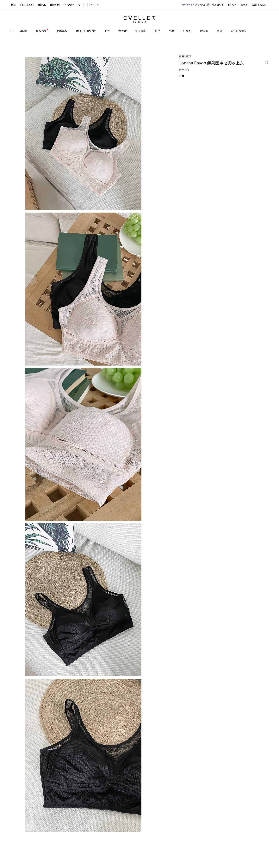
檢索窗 (69, 5)
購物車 (42, 5)
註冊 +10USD (27, 5)
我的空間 (55, 5)
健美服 (204, 31)
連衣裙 (122, 31)
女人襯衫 (141, 31)
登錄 (13, 5)
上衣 (107, 31)
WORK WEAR (259, 5)
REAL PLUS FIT (86, 31)
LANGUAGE (203, 5)
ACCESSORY (239, 31)
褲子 (158, 31)
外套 (172, 31)
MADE (23, 31)
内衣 (220, 31)
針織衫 (187, 31)
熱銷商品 (62, 31)
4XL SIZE (232, 5)
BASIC (244, 5)
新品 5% (41, 31)
